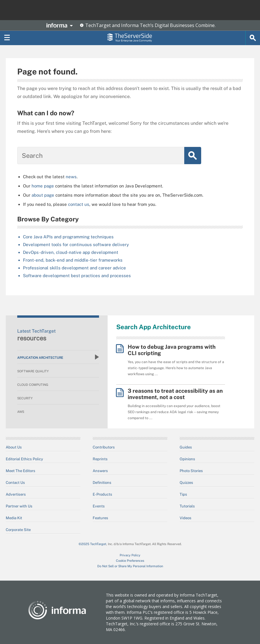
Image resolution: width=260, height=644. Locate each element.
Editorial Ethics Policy (24, 459)
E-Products (102, 494)
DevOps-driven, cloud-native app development (71, 252)
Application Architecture (58, 357)
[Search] (253, 38)
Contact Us (15, 483)
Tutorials (187, 506)
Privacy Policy (130, 555)
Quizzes (186, 483)
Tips (183, 494)
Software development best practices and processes (77, 276)
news (71, 177)
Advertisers (16, 494)
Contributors (104, 447)
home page (43, 186)
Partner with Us (19, 506)
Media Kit (14, 518)
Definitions (102, 483)
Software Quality (33, 371)
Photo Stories (191, 471)
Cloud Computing (33, 385)
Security (25, 398)
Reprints (100, 459)
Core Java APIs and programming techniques (68, 237)
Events (99, 506)
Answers (100, 471)
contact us (79, 204)
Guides (186, 447)
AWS (21, 412)
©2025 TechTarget (92, 544)
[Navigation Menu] (7, 38)
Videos (186, 518)
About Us (14, 447)
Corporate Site (18, 530)
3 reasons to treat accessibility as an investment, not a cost (175, 394)
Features (100, 518)
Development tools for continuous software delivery (76, 245)
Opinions (187, 459)
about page (43, 195)
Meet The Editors (21, 471)
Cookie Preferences (130, 561)
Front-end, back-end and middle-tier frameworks (73, 260)
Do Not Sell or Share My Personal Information (130, 566)
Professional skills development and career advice (74, 268)
